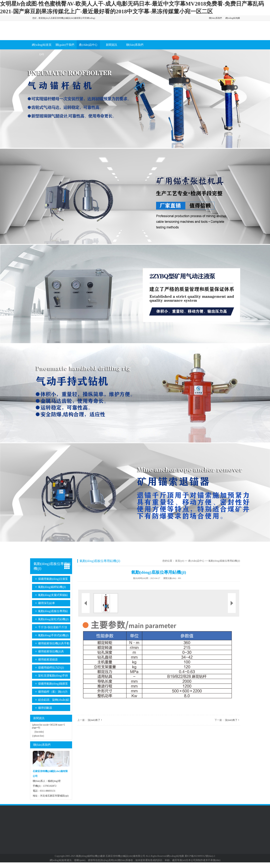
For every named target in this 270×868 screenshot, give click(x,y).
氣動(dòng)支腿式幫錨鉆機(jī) (53, 596)
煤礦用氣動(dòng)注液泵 (53, 579)
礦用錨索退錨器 (48, 659)
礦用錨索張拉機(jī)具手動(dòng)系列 (54, 644)
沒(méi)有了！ (95, 720)
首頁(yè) (180, 561)
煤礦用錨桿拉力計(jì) (51, 668)
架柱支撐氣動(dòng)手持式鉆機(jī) (53, 676)
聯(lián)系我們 (215, 18)
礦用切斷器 (45, 708)
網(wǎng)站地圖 (233, 18)
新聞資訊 (111, 45)
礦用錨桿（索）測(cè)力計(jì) (53, 693)
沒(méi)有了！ (232, 720)
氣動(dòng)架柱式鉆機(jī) (53, 619)
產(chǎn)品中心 (88, 45)
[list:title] (39, 732)
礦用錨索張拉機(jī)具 (51, 651)
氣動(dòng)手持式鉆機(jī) (53, 635)
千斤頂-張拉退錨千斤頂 (53, 627)
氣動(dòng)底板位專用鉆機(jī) (53, 612)
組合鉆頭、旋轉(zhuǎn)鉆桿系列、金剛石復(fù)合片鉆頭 (54, 701)
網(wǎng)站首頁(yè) (42, 49)
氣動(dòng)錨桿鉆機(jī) (52, 587)
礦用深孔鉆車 (47, 603)
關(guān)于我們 (65, 45)
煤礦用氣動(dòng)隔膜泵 (53, 684)
